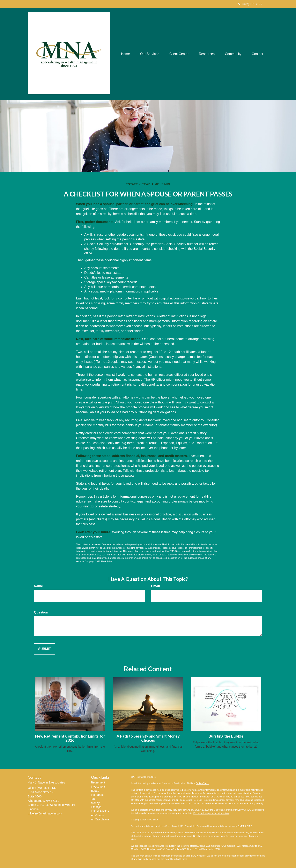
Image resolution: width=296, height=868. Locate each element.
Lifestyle (96, 807)
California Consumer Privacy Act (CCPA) (234, 810)
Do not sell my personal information (211, 813)
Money (95, 803)
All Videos (97, 815)
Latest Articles (100, 811)
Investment (98, 787)
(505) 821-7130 (250, 4)
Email (156, 586)
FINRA (241, 826)
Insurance (97, 795)
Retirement (98, 782)
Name (38, 586)
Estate (95, 791)
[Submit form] (45, 649)
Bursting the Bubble (226, 736)
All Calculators (100, 819)
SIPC (250, 826)
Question (41, 612)
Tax (93, 799)
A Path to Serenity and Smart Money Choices (148, 738)
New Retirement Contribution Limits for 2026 (70, 738)
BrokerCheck (202, 783)
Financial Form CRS (146, 777)
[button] (150, 54)
